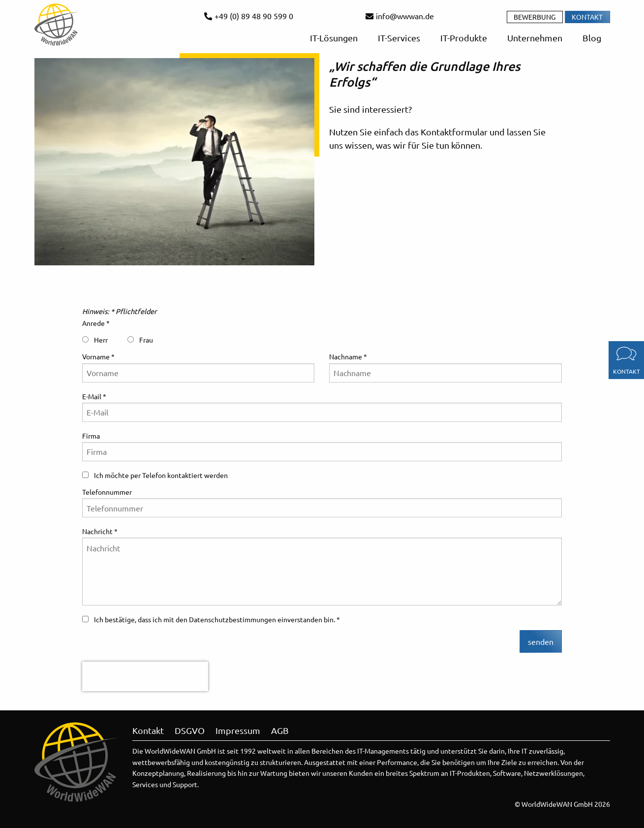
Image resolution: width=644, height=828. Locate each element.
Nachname (346, 356)
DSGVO (190, 730)
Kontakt (587, 17)
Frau (140, 340)
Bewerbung (535, 17)
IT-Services (398, 38)
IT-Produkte (463, 38)
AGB (280, 730)
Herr (95, 340)
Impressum (238, 730)
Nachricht (97, 531)
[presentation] (145, 676)
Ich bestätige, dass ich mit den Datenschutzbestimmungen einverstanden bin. (209, 619)
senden (541, 641)
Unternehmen (534, 38)
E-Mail (92, 396)
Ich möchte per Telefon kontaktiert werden (155, 475)
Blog (591, 38)
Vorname (96, 356)
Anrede (93, 323)
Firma (91, 436)
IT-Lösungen (333, 38)
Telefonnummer (107, 492)
